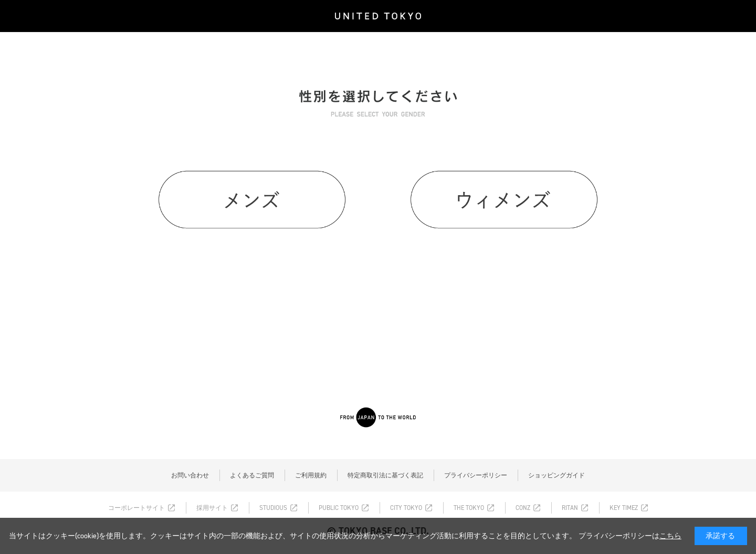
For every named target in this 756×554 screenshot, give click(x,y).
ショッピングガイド (556, 475)
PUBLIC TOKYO (339, 508)
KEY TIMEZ (624, 508)
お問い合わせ (190, 475)
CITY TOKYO (406, 508)
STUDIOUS (273, 508)
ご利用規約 (311, 475)
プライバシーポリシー (476, 475)
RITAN (570, 508)
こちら (670, 536)
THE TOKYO (469, 508)
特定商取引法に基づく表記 (385, 475)
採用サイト (212, 508)
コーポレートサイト (136, 508)
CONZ (523, 508)
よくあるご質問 (252, 475)
